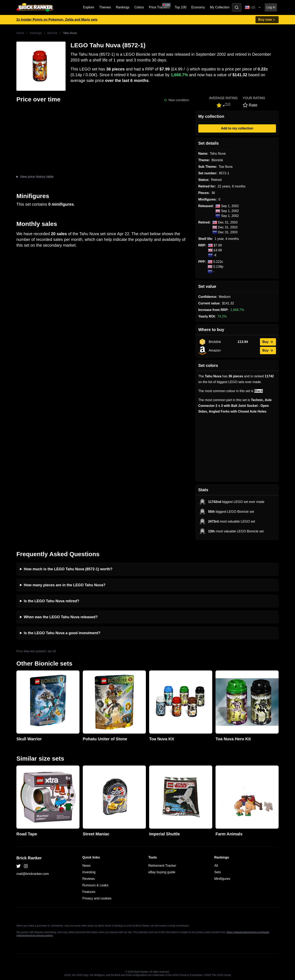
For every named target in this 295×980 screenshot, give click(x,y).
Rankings (123, 7)
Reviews (88, 879)
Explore (89, 7)
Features (89, 892)
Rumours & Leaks (95, 885)
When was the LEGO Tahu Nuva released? (61, 617)
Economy (198, 7)
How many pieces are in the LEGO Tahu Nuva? (65, 585)
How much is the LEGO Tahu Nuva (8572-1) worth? (68, 569)
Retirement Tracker (162, 866)
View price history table (37, 177)
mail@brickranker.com (33, 874)
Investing (89, 872)
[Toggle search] (237, 7)
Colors (139, 7)
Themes (105, 7)
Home (20, 33)
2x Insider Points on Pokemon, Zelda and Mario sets (57, 20)
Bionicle (52, 33)
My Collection (220, 7)
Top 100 (181, 7)
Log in (271, 7)
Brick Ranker (29, 858)
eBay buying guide (162, 872)
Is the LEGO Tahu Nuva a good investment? (62, 633)
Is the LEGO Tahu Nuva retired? (52, 601)
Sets (218, 872)
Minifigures (222, 879)
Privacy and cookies (97, 898)
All (216, 866)
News (86, 866)
